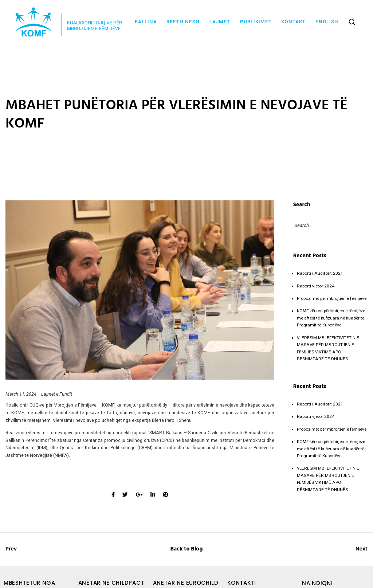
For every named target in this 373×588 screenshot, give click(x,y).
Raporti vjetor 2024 (316, 286)
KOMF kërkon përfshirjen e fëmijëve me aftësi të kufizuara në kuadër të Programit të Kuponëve (331, 318)
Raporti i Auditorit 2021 (320, 273)
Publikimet (256, 22)
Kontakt (293, 22)
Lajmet (220, 22)
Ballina (146, 22)
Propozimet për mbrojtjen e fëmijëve (332, 298)
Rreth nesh (183, 22)
